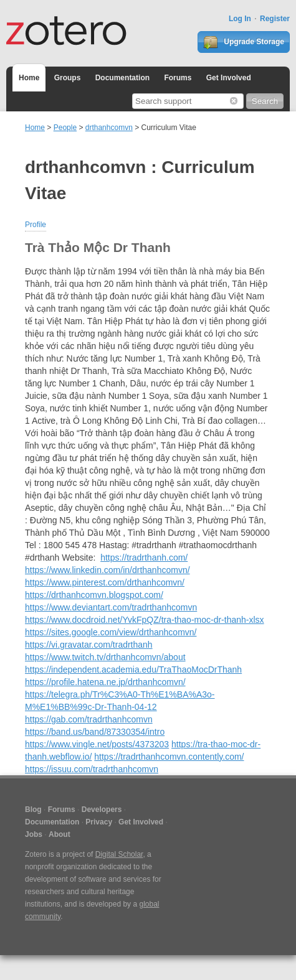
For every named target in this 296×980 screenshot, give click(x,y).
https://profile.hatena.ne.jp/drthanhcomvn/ (105, 682)
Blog (33, 810)
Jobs (34, 834)
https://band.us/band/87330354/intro (95, 732)
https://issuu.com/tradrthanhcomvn (92, 769)
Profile (36, 225)
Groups (68, 78)
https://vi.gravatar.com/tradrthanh (89, 645)
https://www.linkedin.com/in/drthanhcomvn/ (107, 570)
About (60, 834)
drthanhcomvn (109, 128)
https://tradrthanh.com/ (144, 558)
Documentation (122, 78)
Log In (240, 19)
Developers (102, 810)
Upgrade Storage (244, 42)
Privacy (99, 822)
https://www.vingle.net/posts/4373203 (97, 744)
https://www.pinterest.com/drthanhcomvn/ (105, 582)
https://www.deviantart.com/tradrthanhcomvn (111, 607)
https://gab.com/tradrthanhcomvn (89, 719)
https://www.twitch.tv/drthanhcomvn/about (105, 657)
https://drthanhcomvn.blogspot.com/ (94, 595)
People (65, 128)
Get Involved (229, 78)
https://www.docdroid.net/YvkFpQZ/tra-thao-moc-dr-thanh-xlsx (145, 620)
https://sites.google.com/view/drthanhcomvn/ (111, 632)
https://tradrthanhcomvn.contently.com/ (169, 757)
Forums (178, 78)
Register (275, 19)
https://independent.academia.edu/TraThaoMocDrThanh (133, 670)
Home (29, 78)
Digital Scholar (119, 854)
